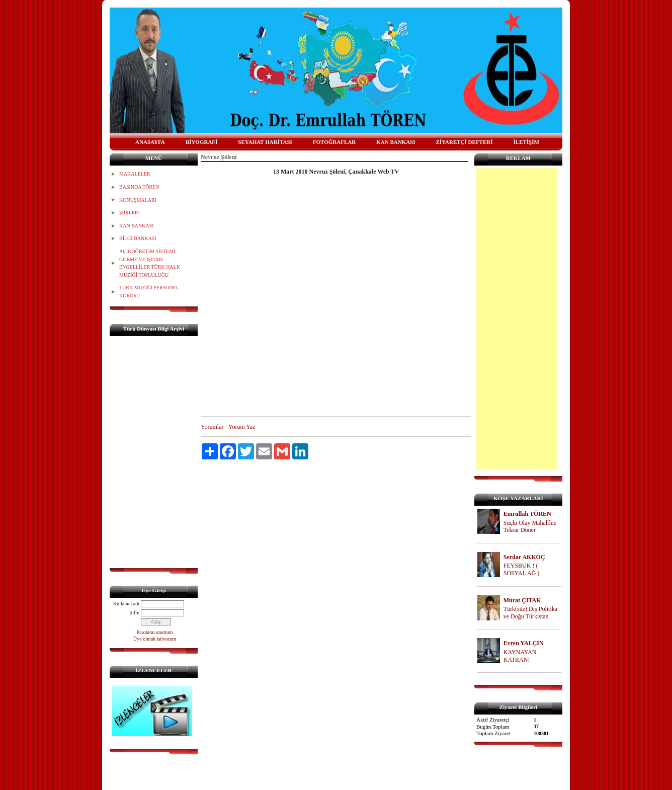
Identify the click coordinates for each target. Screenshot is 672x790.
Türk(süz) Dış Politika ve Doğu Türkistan (530, 613)
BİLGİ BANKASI (138, 238)
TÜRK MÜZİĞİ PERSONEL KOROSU (149, 292)
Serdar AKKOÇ (524, 557)
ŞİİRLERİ (130, 213)
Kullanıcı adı (126, 604)
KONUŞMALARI (138, 200)
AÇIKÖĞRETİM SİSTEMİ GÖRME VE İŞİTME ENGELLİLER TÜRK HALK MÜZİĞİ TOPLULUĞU (150, 263)
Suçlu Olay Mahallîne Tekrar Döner (530, 527)
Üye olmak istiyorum (155, 639)
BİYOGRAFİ (202, 142)
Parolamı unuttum (155, 632)
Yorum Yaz (242, 427)
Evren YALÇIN (524, 643)
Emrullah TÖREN (527, 514)
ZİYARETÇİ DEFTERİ (465, 142)
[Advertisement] (517, 319)
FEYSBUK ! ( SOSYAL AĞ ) (522, 569)
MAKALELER (135, 174)
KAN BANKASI (396, 142)
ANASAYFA (150, 142)
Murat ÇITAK (522, 600)
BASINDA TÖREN (139, 187)
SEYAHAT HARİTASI (265, 142)
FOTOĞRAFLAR (334, 142)
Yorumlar (212, 427)
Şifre (135, 613)
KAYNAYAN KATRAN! (520, 656)
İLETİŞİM (526, 142)
